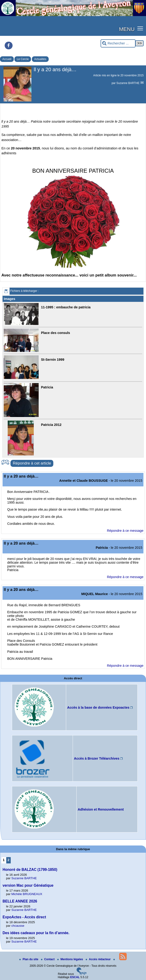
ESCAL (75, 977)
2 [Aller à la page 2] (8, 860)
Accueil (7, 59)
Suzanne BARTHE (128, 83)
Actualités (40, 59)
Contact (48, 959)
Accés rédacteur (99, 959)
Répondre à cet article (32, 463)
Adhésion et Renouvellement (101, 809)
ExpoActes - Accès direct (24, 917)
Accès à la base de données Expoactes (98, 707)
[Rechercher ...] (118, 43)
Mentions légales (71, 959)
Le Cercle (23, 59)
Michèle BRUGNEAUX (27, 894)
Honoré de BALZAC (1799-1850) (30, 870)
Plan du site (29, 959)
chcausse (18, 926)
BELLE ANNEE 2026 (20, 901)
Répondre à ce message (125, 531)
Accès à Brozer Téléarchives (97, 758)
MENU (127, 29)
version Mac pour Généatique (28, 885)
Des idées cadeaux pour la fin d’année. (36, 933)
